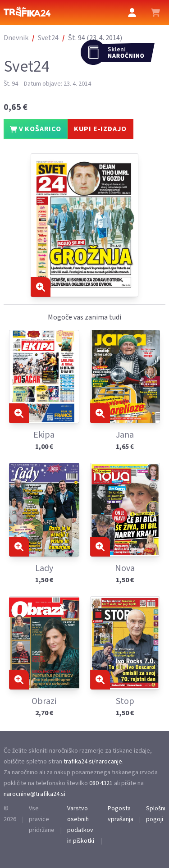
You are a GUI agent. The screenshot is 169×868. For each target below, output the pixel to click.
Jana (125, 435)
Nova (125, 568)
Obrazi (44, 701)
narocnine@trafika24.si (34, 794)
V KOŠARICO (36, 129)
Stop (125, 701)
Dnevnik (16, 38)
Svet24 (48, 38)
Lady (44, 568)
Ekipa (44, 435)
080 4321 (101, 783)
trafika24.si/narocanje (93, 762)
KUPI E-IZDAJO (100, 129)
